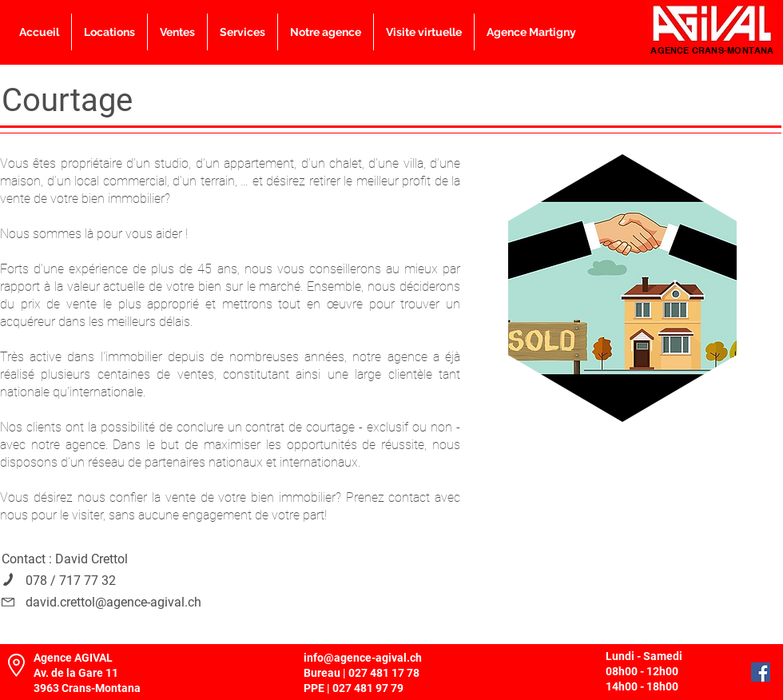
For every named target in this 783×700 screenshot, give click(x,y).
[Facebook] (761, 672)
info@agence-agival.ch (363, 658)
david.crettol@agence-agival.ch (113, 602)
